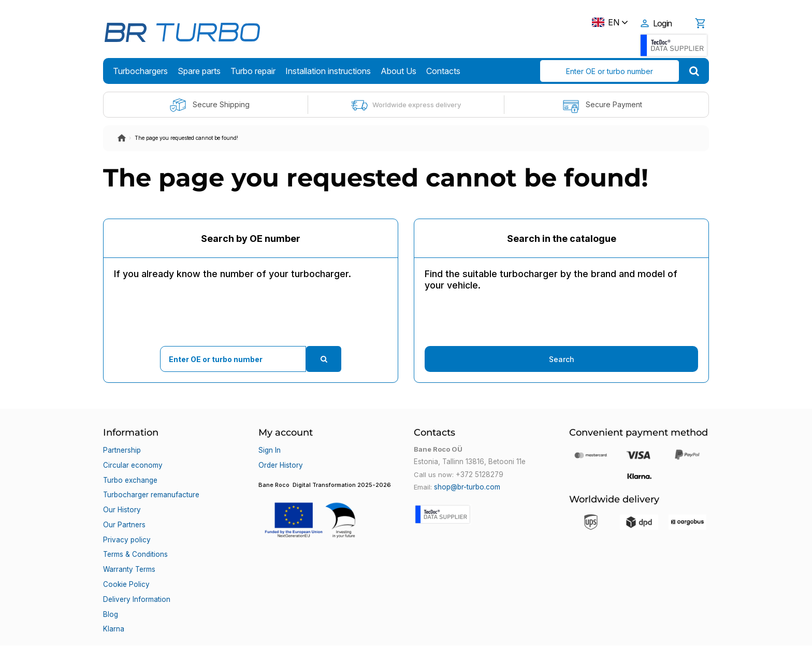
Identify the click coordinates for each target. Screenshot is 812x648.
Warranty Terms (129, 549)
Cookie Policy (125, 561)
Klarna (113, 598)
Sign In (269, 449)
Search (562, 359)
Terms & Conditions (135, 536)
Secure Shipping (209, 105)
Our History (121, 499)
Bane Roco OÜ (133, 631)
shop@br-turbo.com (466, 486)
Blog (110, 586)
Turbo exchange (130, 474)
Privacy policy (126, 524)
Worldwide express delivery (406, 105)
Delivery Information (135, 573)
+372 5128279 (479, 474)
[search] (694, 71)
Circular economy (132, 462)
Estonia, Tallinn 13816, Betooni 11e (468, 462)
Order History (280, 462)
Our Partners (124, 511)
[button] (328, 508)
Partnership (122, 449)
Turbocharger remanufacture (151, 486)
